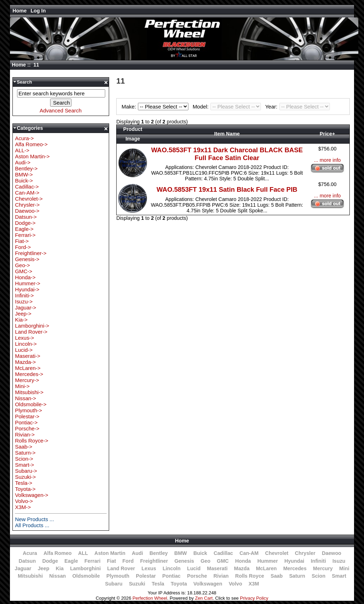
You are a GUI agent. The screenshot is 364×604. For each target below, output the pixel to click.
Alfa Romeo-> (31, 144)
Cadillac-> (27, 187)
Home (20, 11)
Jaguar (23, 568)
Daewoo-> (27, 211)
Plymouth (118, 576)
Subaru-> (26, 471)
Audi (138, 553)
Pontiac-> (26, 422)
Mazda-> (25, 362)
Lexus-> (25, 338)
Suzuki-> (25, 477)
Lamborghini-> (32, 326)
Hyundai (294, 561)
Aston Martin (110, 553)
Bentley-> (26, 168)
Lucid (194, 568)
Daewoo (331, 553)
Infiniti (318, 561)
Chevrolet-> (29, 199)
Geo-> (22, 265)
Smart (339, 576)
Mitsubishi (30, 576)
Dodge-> (25, 223)
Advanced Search (61, 110)
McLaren (266, 568)
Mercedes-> (29, 374)
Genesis (184, 561)
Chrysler (305, 553)
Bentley (159, 553)
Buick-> (24, 181)
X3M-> (23, 507)
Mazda (242, 568)
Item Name (227, 134)
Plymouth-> (28, 410)
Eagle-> (24, 229)
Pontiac (172, 576)
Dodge (50, 561)
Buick (200, 553)
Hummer (268, 561)
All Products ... (32, 525)
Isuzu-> (24, 301)
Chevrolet (277, 553)
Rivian (221, 576)
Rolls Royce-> (31, 441)
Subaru (114, 584)
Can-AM (249, 553)
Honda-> (25, 277)
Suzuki (137, 584)
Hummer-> (28, 283)
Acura (30, 553)
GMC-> (24, 271)
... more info (327, 160)
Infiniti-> (24, 295)
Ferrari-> (25, 235)
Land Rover (121, 568)
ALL (83, 553)
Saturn (297, 576)
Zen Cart (204, 598)
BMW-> (24, 174)
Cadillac (223, 553)
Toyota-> (25, 489)
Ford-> (23, 247)
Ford (128, 561)
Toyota (179, 584)
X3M (254, 584)
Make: (156, 107)
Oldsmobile (86, 576)
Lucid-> (24, 350)
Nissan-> (25, 398)
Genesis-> (27, 259)
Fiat (111, 561)
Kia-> (21, 320)
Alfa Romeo (57, 553)
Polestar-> (27, 416)
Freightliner (154, 561)
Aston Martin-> (32, 156)
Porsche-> (27, 428)
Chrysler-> (27, 205)
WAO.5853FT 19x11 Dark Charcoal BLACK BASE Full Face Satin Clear (227, 154)
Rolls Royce (249, 576)
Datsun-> (26, 217)
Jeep (43, 568)
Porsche (197, 576)
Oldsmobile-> (31, 404)
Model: (228, 107)
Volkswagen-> (31, 495)
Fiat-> (22, 241)
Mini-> (22, 386)
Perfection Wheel (150, 598)
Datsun (27, 561)
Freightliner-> (31, 253)
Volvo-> (24, 501)
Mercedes (295, 568)
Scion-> (24, 459)
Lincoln (172, 568)
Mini (344, 568)
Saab (277, 576)
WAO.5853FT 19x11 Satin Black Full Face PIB (227, 189)
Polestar (146, 576)
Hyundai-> (27, 289)
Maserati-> (28, 356)
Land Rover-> (31, 332)
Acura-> (24, 138)
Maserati (217, 568)
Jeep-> (23, 314)
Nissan (58, 576)
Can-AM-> (27, 193)
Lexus (149, 568)
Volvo (235, 584)
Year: (298, 107)
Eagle (71, 561)
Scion (319, 576)
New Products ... (34, 519)
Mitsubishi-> (29, 392)
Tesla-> (24, 483)
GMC (223, 561)
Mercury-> (27, 380)
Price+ (327, 134)
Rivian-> (25, 435)
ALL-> (22, 150)
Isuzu (339, 561)
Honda (243, 561)
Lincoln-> (26, 344)
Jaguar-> (25, 308)
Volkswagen (208, 584)
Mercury (323, 568)
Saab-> (24, 447)
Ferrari (93, 561)
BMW (181, 553)
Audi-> (23, 162)
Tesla (158, 584)
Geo (205, 561)
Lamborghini (85, 568)
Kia (60, 568)
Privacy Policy (254, 598)
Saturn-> (25, 453)
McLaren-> (28, 368)
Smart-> (25, 465)
